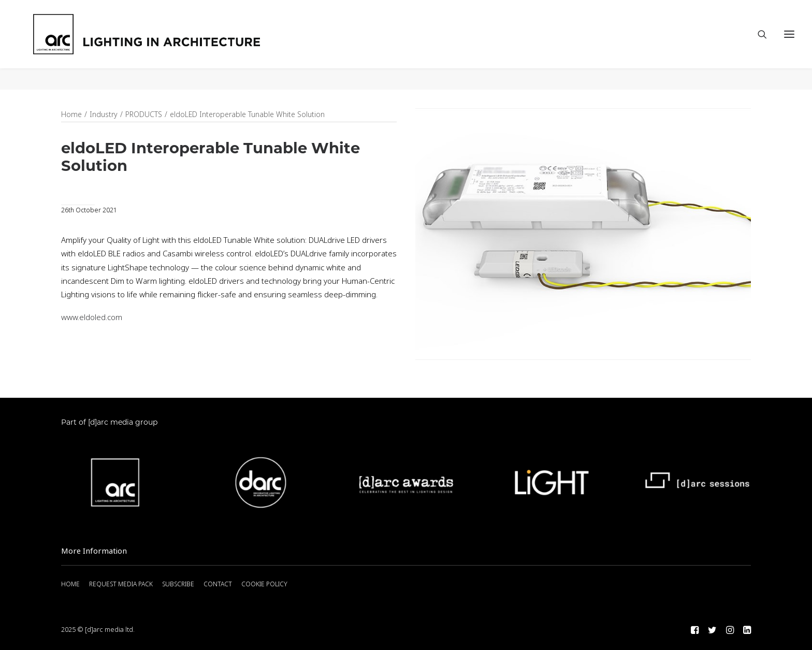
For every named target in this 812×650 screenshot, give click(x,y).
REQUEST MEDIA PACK (121, 584)
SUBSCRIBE (178, 584)
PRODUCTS (144, 115)
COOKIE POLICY (264, 584)
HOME (70, 584)
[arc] (191, 45)
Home (71, 115)
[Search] (758, 45)
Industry (104, 115)
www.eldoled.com (92, 318)
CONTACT (218, 584)
